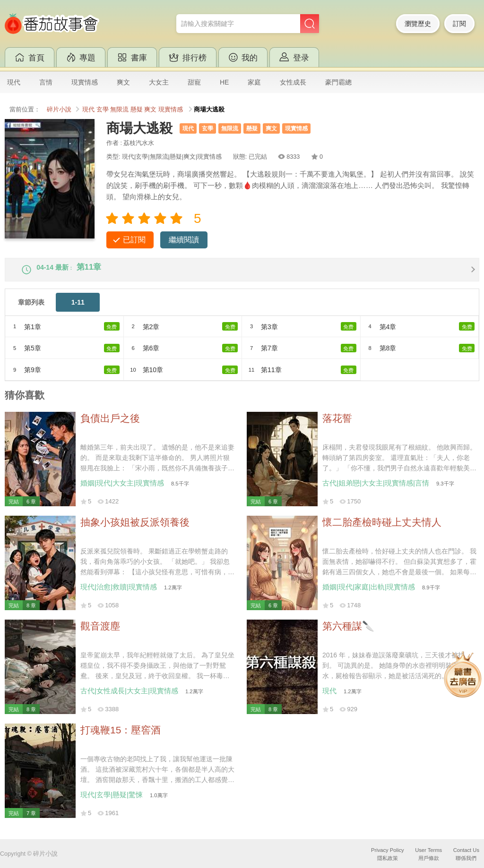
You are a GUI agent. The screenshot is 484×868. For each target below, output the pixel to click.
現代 (14, 82)
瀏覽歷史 (418, 24)
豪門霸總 (338, 82)
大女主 (159, 82)
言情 (46, 82)
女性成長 (293, 82)
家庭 (254, 82)
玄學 (103, 110)
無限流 (119, 110)
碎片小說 (59, 110)
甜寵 (194, 82)
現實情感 (85, 82)
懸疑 (137, 110)
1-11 (78, 310)
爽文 (123, 82)
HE (224, 82)
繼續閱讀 (184, 240)
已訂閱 (134, 240)
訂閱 (459, 24)
